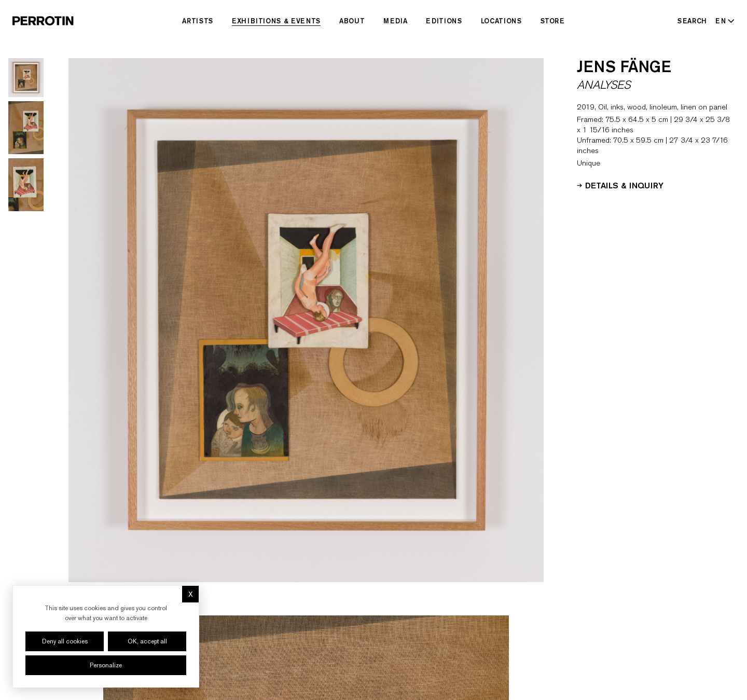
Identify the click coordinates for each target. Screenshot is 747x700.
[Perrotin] (43, 21)
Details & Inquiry (620, 185)
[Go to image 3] (26, 185)
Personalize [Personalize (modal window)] (106, 665)
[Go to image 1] (26, 78)
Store (553, 21)
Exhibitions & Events (276, 21)
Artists (198, 21)
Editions (444, 21)
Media (395, 21)
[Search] (692, 21)
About (352, 21)
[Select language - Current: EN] (723, 21)
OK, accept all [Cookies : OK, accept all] (147, 641)
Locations (501, 21)
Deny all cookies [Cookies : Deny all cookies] (65, 641)
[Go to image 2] (26, 128)
